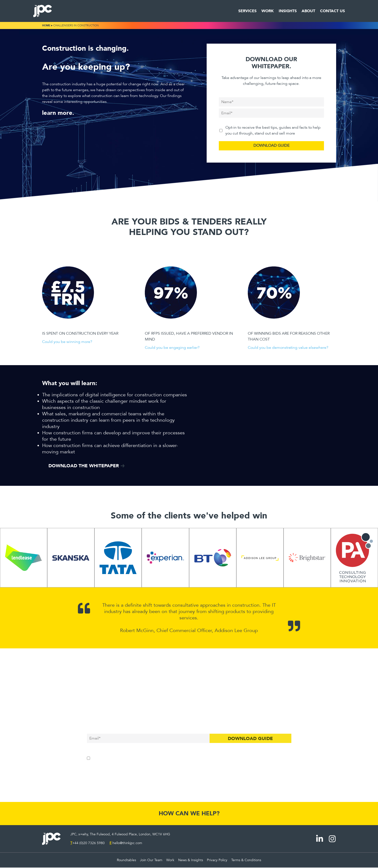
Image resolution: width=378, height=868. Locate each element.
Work (268, 11)
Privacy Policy (217, 861)
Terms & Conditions (246, 861)
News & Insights (191, 861)
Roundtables (126, 861)
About (308, 11)
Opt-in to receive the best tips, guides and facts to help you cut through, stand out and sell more (273, 130)
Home (46, 25)
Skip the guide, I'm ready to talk (189, 772)
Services (247, 11)
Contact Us (332, 11)
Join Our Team (151, 861)
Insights (288, 11)
